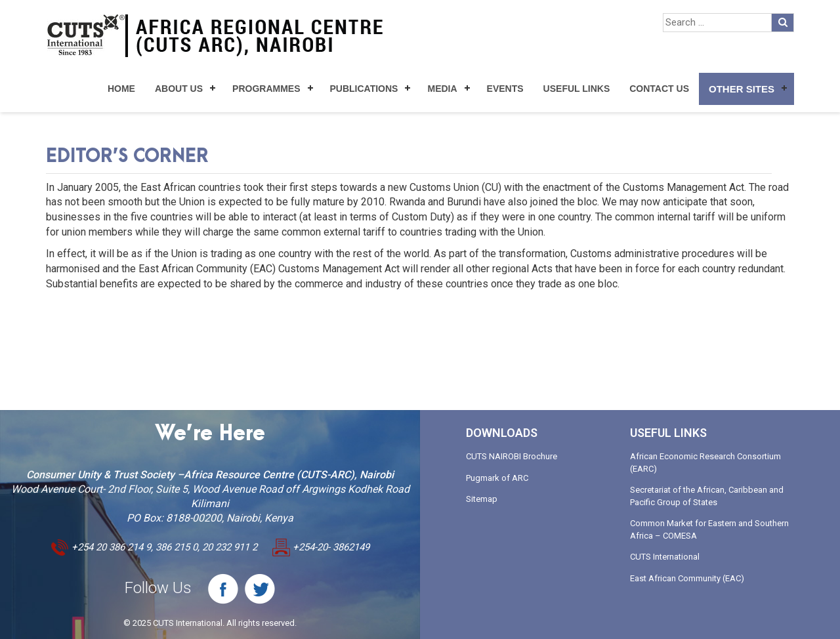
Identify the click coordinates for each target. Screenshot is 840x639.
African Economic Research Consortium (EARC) (705, 463)
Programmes (266, 89)
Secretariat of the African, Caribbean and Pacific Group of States (707, 496)
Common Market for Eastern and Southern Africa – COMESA (709, 529)
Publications (364, 89)
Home (121, 89)
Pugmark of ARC (497, 478)
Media (442, 89)
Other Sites (742, 89)
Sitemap (482, 499)
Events (505, 89)
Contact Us (659, 89)
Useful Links (577, 89)
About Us (179, 89)
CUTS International (665, 557)
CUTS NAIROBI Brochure (512, 456)
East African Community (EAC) (687, 578)
